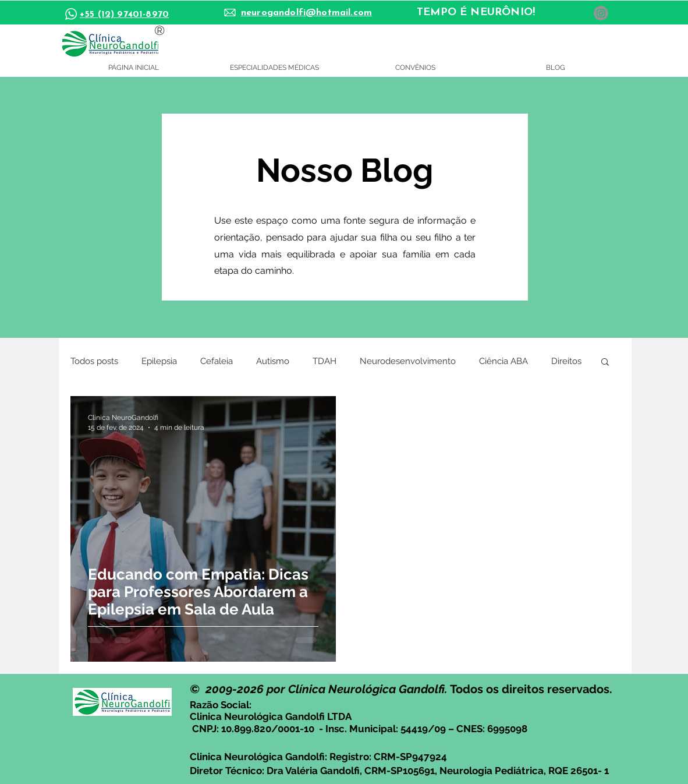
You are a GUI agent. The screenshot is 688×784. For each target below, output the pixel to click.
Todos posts (94, 361)
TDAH (325, 361)
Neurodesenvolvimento (408, 361)
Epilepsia (159, 361)
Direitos (566, 361)
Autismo (273, 361)
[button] (605, 363)
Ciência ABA (503, 361)
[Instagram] (601, 13)
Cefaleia (217, 361)
